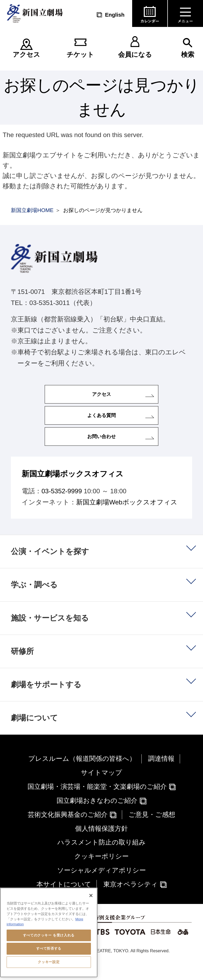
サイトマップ (101, 788)
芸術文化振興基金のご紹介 (68, 830)
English (115, 15)
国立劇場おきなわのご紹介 (97, 816)
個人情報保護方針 (101, 844)
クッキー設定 (49, 962)
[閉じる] (91, 895)
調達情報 (161, 774)
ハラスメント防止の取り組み (101, 858)
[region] (49, 932)
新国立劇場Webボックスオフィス (127, 517)
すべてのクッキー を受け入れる (49, 935)
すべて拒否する (49, 948)
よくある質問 (101, 423)
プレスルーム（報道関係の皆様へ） (82, 774)
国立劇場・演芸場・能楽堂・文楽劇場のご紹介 (97, 802)
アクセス (26, 55)
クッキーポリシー (101, 872)
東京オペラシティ (131, 899)
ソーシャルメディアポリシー (101, 886)
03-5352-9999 (62, 506)
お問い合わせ (101, 449)
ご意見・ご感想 (152, 830)
